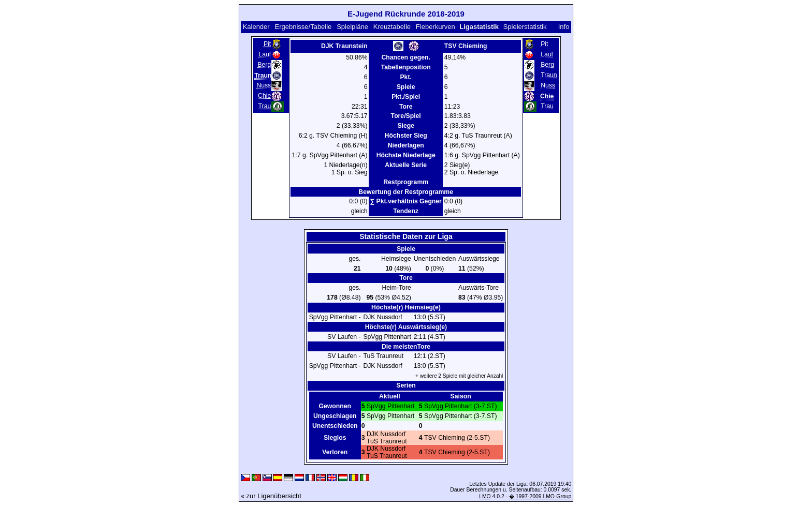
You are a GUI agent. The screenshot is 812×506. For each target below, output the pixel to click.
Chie (264, 96)
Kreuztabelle (392, 27)
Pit (267, 44)
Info (564, 27)
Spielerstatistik (525, 27)
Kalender (256, 27)
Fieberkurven (436, 27)
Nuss (264, 85)
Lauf (265, 54)
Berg (264, 65)
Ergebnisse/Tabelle (303, 27)
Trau (265, 106)
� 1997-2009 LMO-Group (540, 496)
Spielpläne (352, 27)
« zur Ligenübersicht (271, 496)
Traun (549, 75)
